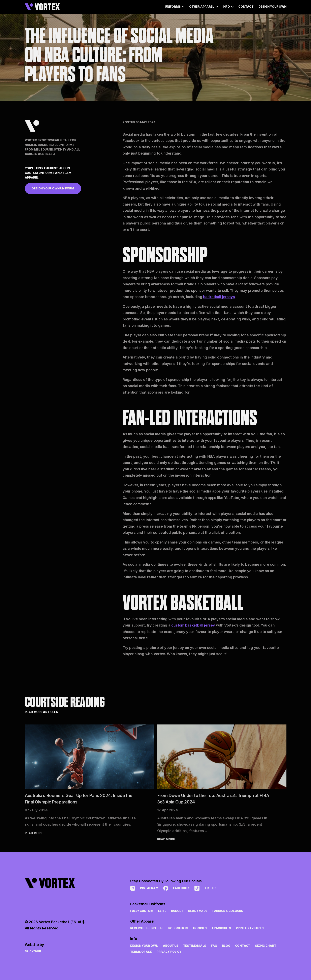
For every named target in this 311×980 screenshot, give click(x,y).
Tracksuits (221, 928)
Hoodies (200, 928)
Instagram (144, 888)
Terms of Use (141, 952)
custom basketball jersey (193, 625)
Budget (177, 911)
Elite (162, 911)
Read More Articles (41, 712)
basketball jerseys (219, 297)
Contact (246, 7)
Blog (226, 946)
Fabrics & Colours (228, 911)
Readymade (198, 911)
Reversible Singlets (147, 928)
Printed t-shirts (250, 928)
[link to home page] (55, 893)
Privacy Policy (169, 952)
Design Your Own (272, 7)
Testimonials (195, 946)
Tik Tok (206, 888)
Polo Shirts (178, 928)
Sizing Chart (266, 946)
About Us (170, 946)
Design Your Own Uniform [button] (53, 188)
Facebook (176, 888)
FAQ (214, 946)
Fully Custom (142, 911)
